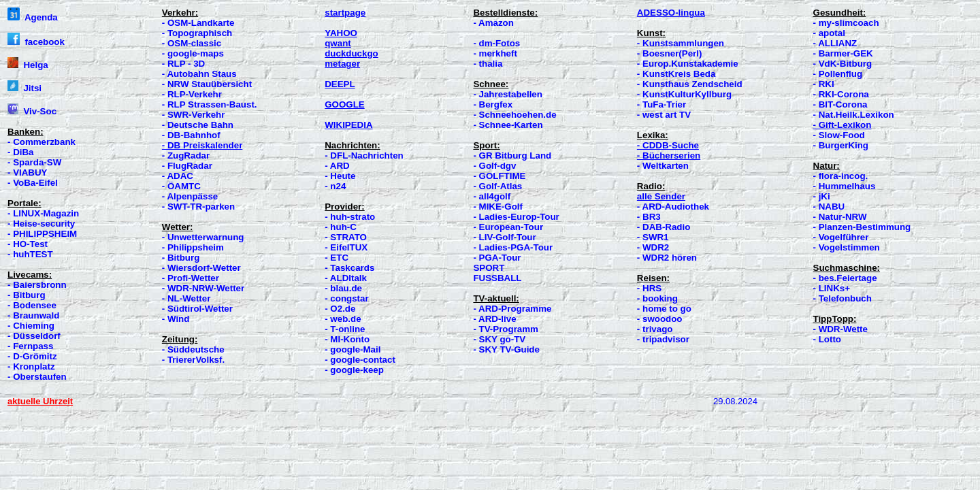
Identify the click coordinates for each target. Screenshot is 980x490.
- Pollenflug (838, 74)
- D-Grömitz (32, 356)
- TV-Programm (506, 329)
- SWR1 (653, 237)
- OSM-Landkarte (198, 23)
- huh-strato (350, 217)
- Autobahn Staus (199, 74)
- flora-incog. (841, 176)
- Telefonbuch (843, 298)
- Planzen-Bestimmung (862, 227)
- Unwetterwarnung (203, 237)
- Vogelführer (841, 237)
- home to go (664, 309)
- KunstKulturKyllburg (684, 94)
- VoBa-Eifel (33, 183)
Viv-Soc (32, 111)
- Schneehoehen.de (514, 115)
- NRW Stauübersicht (207, 84)
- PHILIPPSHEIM (42, 234)
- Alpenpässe (190, 196)
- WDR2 (653, 247)
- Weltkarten (663, 166)
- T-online (345, 329)
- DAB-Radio (664, 227)
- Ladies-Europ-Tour (516, 217)
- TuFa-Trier (661, 104)
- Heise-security (41, 224)
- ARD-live (494, 319)
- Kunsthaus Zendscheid (690, 84)
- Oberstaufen (37, 377)
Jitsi (24, 88)
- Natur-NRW (840, 217)
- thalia (488, 64)
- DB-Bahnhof (191, 135)
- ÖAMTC (181, 186)
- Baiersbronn (37, 285)
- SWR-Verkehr (194, 115)
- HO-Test (28, 244)
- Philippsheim (193, 247)
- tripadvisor (663, 339)
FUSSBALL (497, 278)
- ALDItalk (346, 278)
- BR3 (649, 217)
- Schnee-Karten (508, 125)
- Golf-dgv (494, 166)
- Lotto (827, 339)
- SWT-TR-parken (198, 207)
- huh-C (341, 227)
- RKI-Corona (841, 94)
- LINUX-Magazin (43, 213)
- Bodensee (32, 305)
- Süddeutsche (193, 349)
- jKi (822, 196)
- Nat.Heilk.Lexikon (854, 115)
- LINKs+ (832, 288)
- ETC (337, 258)
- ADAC (178, 176)
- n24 (335, 186)
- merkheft (495, 53)
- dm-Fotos (496, 43)
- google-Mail (353, 349)
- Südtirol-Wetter (197, 309)
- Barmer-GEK (843, 53)
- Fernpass (30, 346)
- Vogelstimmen (847, 247)
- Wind (176, 319)
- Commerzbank (42, 142)
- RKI (824, 84)
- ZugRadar (186, 156)
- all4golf (492, 196)
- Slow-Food (839, 135)
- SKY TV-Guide (506, 349)
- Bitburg (27, 295)
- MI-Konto (347, 339)
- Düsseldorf (34, 336)
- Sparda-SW (34, 162)
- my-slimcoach (846, 23)
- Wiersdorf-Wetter (201, 268)
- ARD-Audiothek (673, 207)
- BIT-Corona (840, 104)
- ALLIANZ (835, 43)
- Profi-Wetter (191, 278)
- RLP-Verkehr (192, 94)
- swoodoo (660, 319)
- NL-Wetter (186, 298)
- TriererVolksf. (193, 360)
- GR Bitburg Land (512, 156)
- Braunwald (33, 315)
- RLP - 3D (183, 64)
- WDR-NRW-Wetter (203, 288)
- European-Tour (508, 227)
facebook (36, 42)
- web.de (343, 319)
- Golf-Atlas (497, 186)
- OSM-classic (192, 43)
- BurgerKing (841, 145)
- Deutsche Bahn (198, 125)
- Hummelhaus (845, 186)
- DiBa (21, 152)
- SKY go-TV (499, 339)
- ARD (337, 166)
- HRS (649, 288)
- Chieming (31, 326)
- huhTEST (30, 254)
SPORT (489, 268)
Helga (28, 65)
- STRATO (346, 237)
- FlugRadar (187, 166)
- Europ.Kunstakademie (688, 64)
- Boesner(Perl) (670, 53)
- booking (657, 298)
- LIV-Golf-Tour (504, 237)
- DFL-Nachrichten (364, 156)
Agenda (33, 17)
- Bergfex (493, 104)
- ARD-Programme (512, 309)
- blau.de (343, 288)
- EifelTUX (346, 247)
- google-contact (360, 360)
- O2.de (340, 309)
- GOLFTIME (499, 176)
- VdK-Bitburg (843, 64)
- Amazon (493, 23)
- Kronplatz (31, 366)
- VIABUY (28, 173)
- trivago (655, 329)
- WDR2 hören (667, 258)
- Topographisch (197, 33)
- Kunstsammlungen (681, 43)
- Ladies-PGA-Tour (513, 247)
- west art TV (664, 115)
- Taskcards (349, 268)
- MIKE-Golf (498, 207)
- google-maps (193, 53)
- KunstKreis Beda (676, 74)
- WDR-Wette (840, 329)
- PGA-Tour (497, 258)
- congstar (346, 298)
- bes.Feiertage (845, 278)
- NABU (829, 207)
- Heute (340, 176)
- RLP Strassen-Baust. (210, 104)
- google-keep (354, 370)
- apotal (829, 33)
